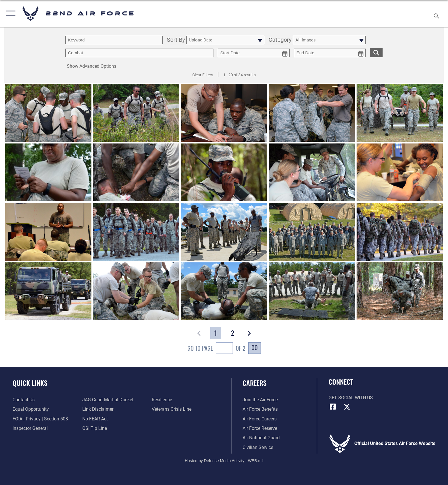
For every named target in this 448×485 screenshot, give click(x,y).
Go (255, 348)
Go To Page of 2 (216, 349)
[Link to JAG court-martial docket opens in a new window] (108, 400)
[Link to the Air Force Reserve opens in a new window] (260, 428)
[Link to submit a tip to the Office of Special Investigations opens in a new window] (95, 428)
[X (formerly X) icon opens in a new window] (347, 407)
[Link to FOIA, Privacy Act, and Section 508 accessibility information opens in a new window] (40, 419)
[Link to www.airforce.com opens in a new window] (260, 400)
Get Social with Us (351, 398)
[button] (9, 14)
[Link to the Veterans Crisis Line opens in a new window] (172, 409)
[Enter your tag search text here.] (139, 53)
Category (280, 40)
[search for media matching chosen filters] (376, 52)
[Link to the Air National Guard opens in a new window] (261, 438)
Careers (255, 383)
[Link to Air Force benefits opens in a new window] (260, 409)
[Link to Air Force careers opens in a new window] (260, 419)
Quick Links (30, 383)
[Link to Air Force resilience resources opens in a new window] (162, 400)
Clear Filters (203, 75)
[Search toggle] (437, 14)
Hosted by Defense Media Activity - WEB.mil (224, 461)
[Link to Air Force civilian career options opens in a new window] (258, 447)
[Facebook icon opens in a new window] (333, 407)
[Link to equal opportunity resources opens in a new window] (31, 409)
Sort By (176, 40)
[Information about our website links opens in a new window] (98, 409)
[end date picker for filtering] (330, 53)
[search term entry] (114, 40)
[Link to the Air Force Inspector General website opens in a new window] (30, 428)
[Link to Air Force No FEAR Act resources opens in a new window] (95, 419)
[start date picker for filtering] (254, 53)
